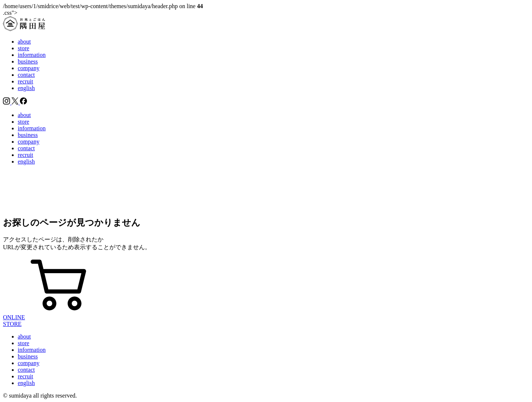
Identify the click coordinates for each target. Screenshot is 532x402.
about (24, 42)
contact (26, 75)
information (32, 55)
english (26, 88)
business (28, 61)
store (23, 48)
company (29, 68)
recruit (25, 81)
